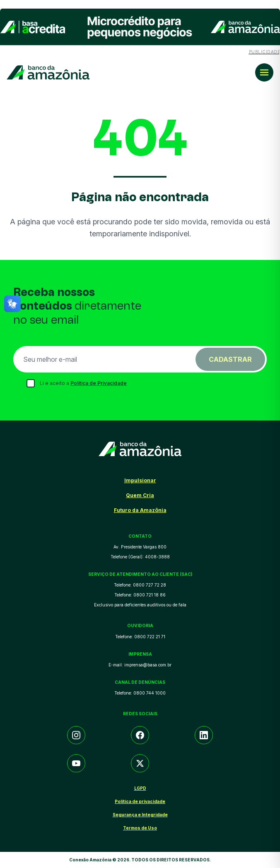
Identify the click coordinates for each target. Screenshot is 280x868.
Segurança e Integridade (140, 815)
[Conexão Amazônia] (48, 73)
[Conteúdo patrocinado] (140, 32)
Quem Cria (140, 495)
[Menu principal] (264, 72)
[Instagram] (76, 735)
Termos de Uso (140, 828)
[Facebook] (140, 735)
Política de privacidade (140, 801)
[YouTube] (76, 763)
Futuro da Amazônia (140, 510)
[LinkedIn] (204, 735)
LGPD (140, 788)
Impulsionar (140, 480)
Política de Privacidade (99, 383)
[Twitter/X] (140, 763)
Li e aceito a (83, 383)
